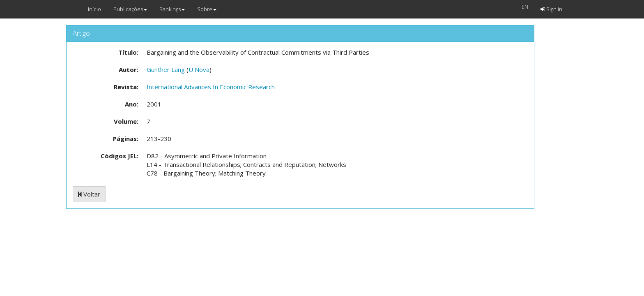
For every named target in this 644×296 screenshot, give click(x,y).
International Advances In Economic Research (211, 87)
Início (94, 9)
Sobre (207, 9)
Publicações (130, 9)
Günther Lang (166, 69)
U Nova (199, 69)
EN (525, 7)
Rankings (172, 9)
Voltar (89, 194)
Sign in (551, 9)
